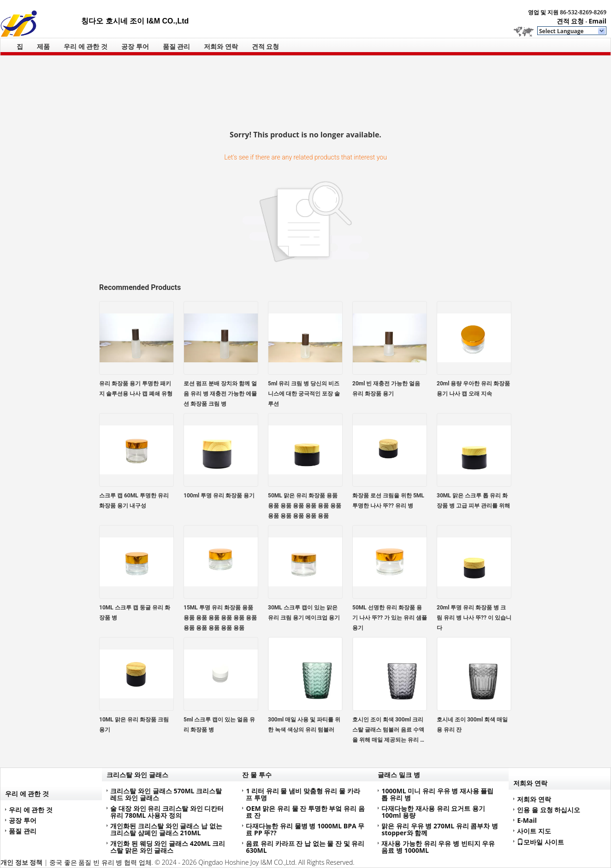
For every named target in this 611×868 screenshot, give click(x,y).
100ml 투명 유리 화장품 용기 (219, 496)
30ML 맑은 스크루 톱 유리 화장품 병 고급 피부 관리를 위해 (473, 501)
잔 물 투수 (257, 775)
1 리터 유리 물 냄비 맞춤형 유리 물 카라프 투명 (303, 794)
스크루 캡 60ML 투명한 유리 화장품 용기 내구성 (134, 501)
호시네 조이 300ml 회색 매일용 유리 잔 (472, 725)
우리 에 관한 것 (86, 46)
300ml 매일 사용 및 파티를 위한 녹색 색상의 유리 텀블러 (304, 725)
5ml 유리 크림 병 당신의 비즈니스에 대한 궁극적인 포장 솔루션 (304, 394)
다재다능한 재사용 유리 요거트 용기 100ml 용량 (433, 812)
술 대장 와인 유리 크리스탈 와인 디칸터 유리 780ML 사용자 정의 (167, 812)
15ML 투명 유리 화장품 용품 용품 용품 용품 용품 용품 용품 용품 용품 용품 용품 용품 (220, 618)
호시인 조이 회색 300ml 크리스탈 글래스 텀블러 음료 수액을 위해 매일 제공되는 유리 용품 (389, 731)
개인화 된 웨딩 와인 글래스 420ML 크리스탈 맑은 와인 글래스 (168, 847)
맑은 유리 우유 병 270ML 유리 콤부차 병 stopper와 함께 (440, 829)
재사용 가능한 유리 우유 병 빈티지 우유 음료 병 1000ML (438, 847)
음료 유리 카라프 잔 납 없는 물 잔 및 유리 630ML (305, 847)
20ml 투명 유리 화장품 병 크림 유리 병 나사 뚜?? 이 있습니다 (474, 618)
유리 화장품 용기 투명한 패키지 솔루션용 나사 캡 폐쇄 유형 (136, 389)
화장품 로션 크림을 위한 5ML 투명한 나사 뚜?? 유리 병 (388, 501)
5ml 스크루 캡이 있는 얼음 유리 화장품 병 (219, 725)
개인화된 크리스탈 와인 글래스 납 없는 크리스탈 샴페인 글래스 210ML (166, 829)
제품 (43, 46)
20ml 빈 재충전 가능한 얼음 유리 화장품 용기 (386, 389)
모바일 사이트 (540, 842)
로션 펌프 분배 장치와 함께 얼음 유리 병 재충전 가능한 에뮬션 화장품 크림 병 (220, 394)
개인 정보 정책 (21, 862)
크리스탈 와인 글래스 (137, 775)
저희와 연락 (221, 46)
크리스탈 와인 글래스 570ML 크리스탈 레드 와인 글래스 (166, 794)
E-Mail (527, 820)
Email (597, 21)
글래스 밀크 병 (399, 775)
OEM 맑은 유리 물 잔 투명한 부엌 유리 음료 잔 (305, 812)
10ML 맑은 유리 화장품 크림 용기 (134, 725)
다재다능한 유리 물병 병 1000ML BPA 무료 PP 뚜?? (305, 829)
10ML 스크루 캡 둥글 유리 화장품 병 (135, 613)
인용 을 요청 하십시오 (549, 810)
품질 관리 (177, 46)
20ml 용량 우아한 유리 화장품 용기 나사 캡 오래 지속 (473, 389)
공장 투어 (135, 46)
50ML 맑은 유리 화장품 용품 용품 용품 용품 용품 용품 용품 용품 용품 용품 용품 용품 (305, 506)
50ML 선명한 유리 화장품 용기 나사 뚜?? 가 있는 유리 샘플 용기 (390, 618)
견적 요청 (570, 21)
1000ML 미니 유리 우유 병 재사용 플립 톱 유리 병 (437, 794)
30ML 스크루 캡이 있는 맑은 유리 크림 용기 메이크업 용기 (304, 613)
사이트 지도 (534, 831)
